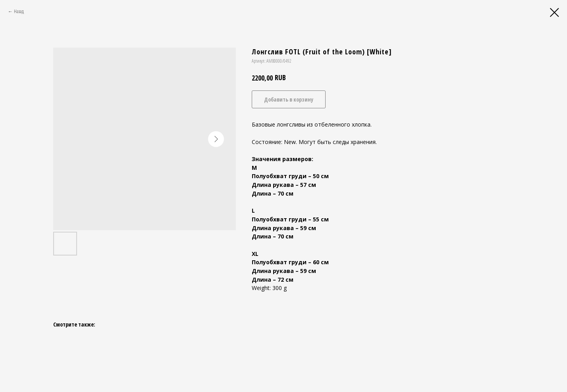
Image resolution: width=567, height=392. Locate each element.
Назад (19, 11)
